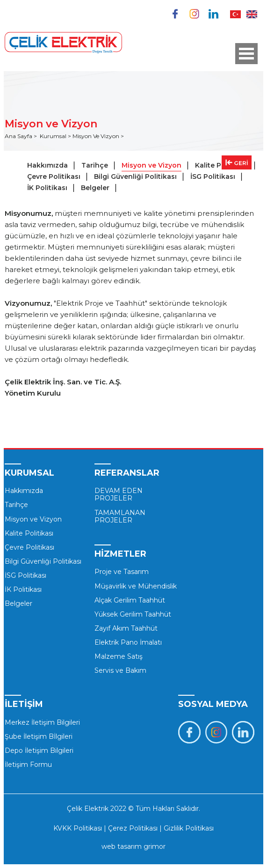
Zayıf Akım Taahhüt (126, 628)
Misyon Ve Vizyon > (98, 136)
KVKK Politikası (78, 828)
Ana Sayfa (19, 136)
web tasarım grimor (133, 846)
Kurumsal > (56, 136)
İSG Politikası (213, 177)
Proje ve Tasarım (122, 572)
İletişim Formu (28, 765)
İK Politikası (47, 188)
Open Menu (246, 54)
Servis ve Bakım (120, 670)
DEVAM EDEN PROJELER (119, 494)
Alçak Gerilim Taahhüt (130, 600)
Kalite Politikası (29, 533)
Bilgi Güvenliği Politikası (135, 177)
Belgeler (95, 188)
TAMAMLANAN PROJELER (120, 516)
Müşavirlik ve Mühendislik (136, 586)
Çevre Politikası (54, 177)
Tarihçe (95, 165)
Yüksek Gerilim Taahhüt (133, 614)
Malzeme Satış (119, 656)
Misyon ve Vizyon (152, 165)
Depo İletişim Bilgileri (39, 750)
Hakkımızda (47, 165)
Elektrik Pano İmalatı (128, 642)
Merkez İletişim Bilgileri (42, 722)
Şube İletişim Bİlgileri (39, 736)
